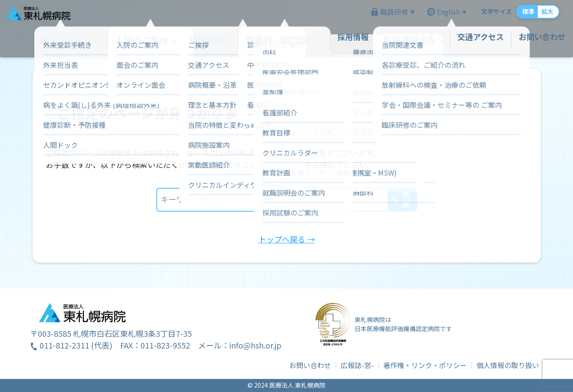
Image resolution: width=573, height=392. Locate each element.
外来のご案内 (83, 41)
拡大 (539, 15)
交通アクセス (472, 41)
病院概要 (212, 41)
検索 (406, 199)
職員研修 (386, 16)
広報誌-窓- (357, 365)
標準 (520, 15)
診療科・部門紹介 (281, 41)
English (440, 16)
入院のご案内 (151, 41)
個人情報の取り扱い (508, 365)
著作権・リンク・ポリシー (425, 365)
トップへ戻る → (287, 239)
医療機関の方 (404, 41)
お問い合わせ (534, 41)
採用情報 (350, 41)
